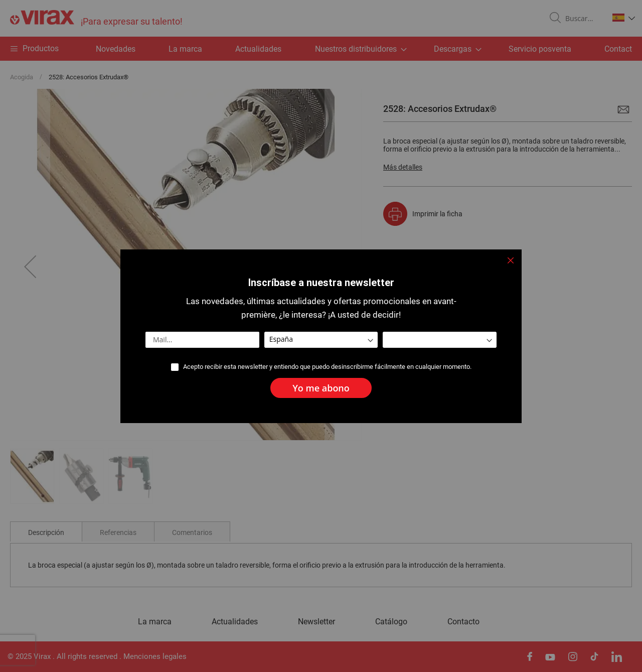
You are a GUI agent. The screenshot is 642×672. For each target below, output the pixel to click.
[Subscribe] (321, 388)
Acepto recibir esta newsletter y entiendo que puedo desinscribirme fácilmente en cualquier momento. (327, 367)
